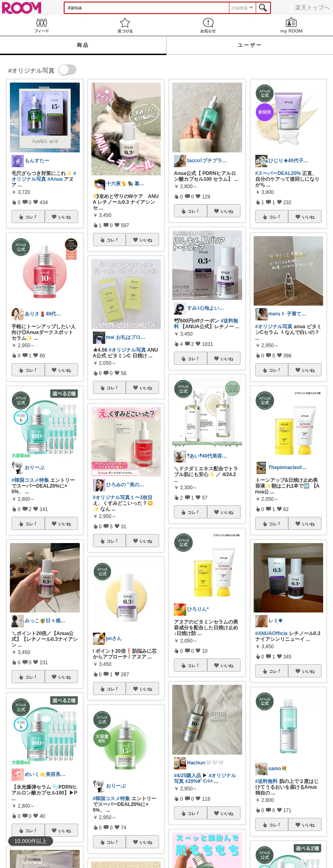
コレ (31, 217)
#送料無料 (267, 781)
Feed (42, 25)
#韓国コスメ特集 (30, 480)
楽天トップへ (312, 7)
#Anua (55, 179)
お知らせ (208, 25)
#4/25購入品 (187, 776)
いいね (65, 217)
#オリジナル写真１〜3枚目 (123, 497)
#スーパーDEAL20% (278, 173)
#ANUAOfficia (272, 633)
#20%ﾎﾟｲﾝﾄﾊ (199, 781)
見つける (125, 25)
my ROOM (292, 25)
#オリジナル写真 (44, 176)
